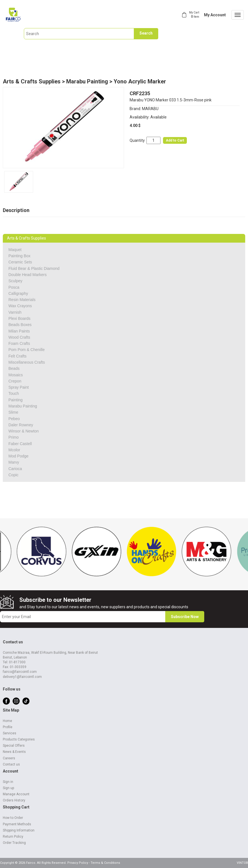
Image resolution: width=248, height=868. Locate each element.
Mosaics (16, 375)
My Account (215, 15)
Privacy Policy (78, 863)
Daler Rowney (21, 425)
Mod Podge (19, 456)
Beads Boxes (20, 325)
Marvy (14, 462)
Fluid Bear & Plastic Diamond (34, 268)
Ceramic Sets (20, 262)
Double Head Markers (27, 275)
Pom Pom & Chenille (27, 350)
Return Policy (13, 837)
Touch (14, 393)
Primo (14, 437)
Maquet (15, 250)
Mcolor (14, 450)
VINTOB (242, 863)
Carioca (15, 469)
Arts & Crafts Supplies (32, 81)
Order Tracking (14, 843)
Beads (14, 368)
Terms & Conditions (105, 863)
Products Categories (19, 739)
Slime (13, 412)
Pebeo (14, 419)
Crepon (15, 381)
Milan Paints (19, 331)
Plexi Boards (19, 318)
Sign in (8, 782)
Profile (8, 727)
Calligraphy (18, 293)
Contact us (11, 764)
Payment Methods (17, 824)
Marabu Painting (87, 81)
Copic (13, 475)
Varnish (15, 312)
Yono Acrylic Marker (140, 81)
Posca (14, 287)
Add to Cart (175, 140)
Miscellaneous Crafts (27, 362)
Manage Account (16, 794)
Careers (9, 758)
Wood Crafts (19, 337)
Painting (16, 400)
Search (146, 33)
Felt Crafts (18, 356)
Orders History (14, 800)
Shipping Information (19, 830)
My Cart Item (194, 15)
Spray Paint (19, 387)
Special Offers (14, 746)
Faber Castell (20, 444)
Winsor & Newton (24, 431)
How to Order (13, 818)
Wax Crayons (20, 306)
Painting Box (19, 256)
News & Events (14, 752)
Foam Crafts (19, 343)
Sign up (8, 788)
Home (7, 721)
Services (10, 733)
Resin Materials (22, 300)
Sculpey (15, 281)
